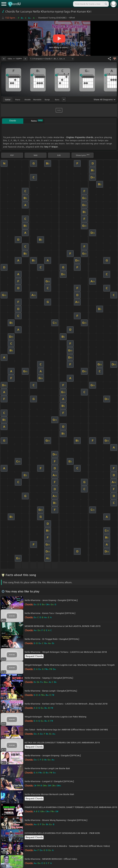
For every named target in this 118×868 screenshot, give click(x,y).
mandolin (37, 100)
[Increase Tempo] (25, 59)
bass (57, 100)
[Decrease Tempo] (4, 59)
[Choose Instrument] (64, 99)
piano (18, 100)
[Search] (106, 4)
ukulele (27, 100)
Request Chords (34, 656)
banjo (47, 100)
